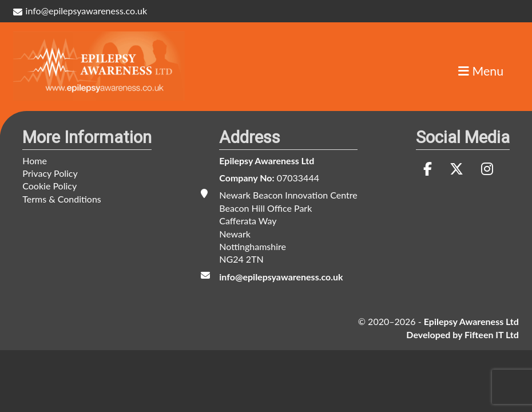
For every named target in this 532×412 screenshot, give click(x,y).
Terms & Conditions (62, 199)
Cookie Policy (49, 186)
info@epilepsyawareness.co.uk (80, 11)
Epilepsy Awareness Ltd (267, 161)
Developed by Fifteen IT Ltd (462, 334)
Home (35, 161)
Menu (481, 72)
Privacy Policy (50, 173)
